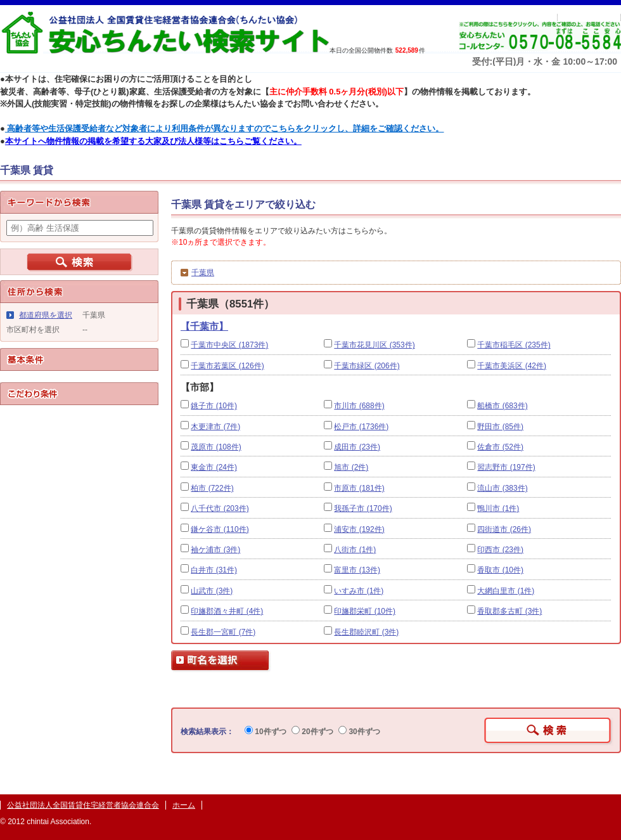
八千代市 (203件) (220, 508)
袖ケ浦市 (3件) (215, 550)
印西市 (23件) (500, 550)
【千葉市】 (204, 326)
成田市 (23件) (357, 447)
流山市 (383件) (502, 488)
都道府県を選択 (46, 315)
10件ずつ (266, 732)
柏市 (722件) (212, 488)
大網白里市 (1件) (506, 591)
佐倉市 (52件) (500, 447)
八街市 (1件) (355, 550)
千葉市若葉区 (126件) (227, 366)
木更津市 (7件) (215, 427)
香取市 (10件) (500, 570)
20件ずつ (312, 732)
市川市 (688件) (359, 406)
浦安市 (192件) (359, 529)
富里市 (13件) (357, 570)
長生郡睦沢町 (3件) (366, 632)
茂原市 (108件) (216, 447)
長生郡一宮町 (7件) (223, 632)
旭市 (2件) (351, 467)
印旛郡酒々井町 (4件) (227, 611)
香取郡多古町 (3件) (509, 611)
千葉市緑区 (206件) (367, 366)
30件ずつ (359, 732)
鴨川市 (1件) (498, 508)
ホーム (184, 805)
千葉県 (203, 273)
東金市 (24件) (214, 467)
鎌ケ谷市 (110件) (220, 529)
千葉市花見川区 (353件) (374, 345)
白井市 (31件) (214, 570)
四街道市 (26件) (504, 529)
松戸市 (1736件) (361, 427)
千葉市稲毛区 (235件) (514, 345)
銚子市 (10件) (214, 406)
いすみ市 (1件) (359, 591)
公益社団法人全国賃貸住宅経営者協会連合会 (83, 805)
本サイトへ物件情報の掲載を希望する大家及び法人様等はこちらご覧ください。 (153, 141)
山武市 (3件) (212, 591)
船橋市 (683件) (502, 406)
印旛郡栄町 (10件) (365, 611)
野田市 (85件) (500, 427)
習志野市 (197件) (506, 467)
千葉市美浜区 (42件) (512, 366)
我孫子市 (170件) (363, 508)
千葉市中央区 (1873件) (229, 345)
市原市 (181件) (359, 488)
